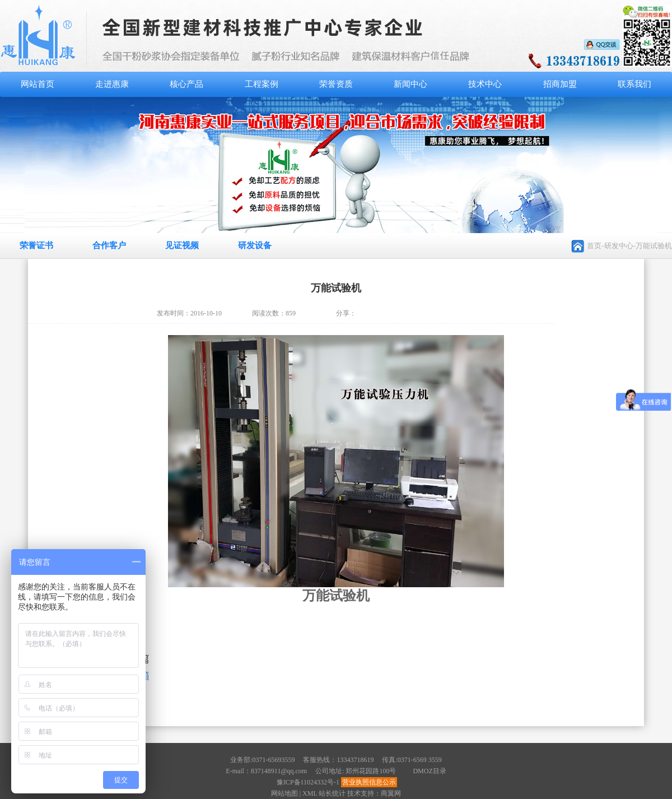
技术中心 (485, 84)
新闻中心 (410, 84)
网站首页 (38, 84)
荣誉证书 (36, 245)
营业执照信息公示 (369, 782)
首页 (594, 246)
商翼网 (391, 793)
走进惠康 (112, 84)
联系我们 (634, 84)
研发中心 (619, 246)
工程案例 (262, 84)
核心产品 (186, 84)
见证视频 (182, 245)
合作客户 (109, 245)
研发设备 (255, 245)
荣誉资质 (336, 84)
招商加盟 (560, 84)
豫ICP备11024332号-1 (308, 782)
